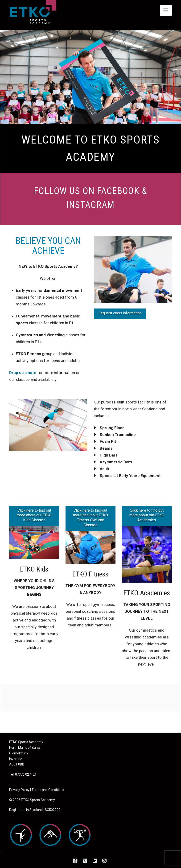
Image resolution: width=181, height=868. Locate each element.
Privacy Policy (19, 790)
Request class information (120, 313)
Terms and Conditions (48, 790)
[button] (166, 10)
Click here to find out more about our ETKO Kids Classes (34, 515)
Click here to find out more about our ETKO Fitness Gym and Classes (90, 518)
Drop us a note (23, 373)
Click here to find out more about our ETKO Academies (147, 515)
